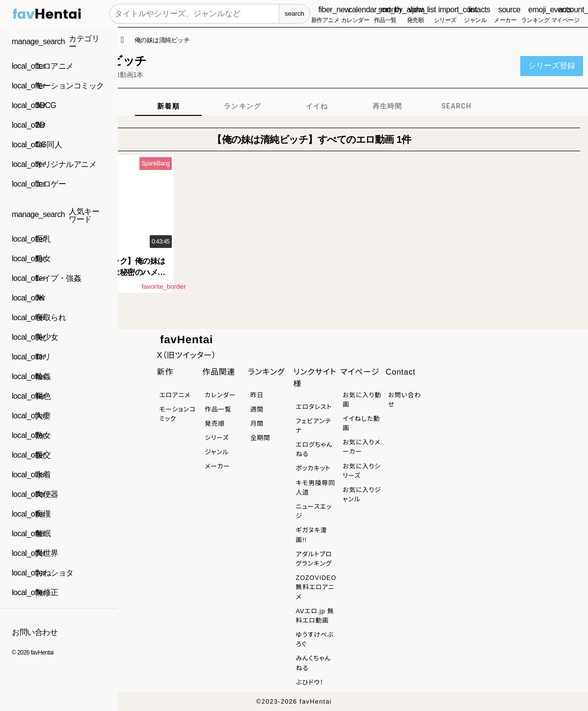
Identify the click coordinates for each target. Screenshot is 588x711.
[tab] (168, 106)
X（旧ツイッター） (186, 355)
